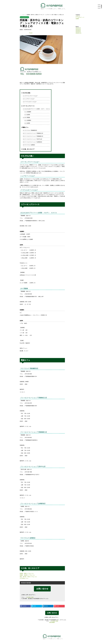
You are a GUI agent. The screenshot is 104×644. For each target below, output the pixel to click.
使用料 (27, 115)
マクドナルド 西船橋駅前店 (30, 130)
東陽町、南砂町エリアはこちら (27, 575)
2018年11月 (79, 33)
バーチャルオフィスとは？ (30, 102)
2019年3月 (78, 32)
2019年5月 (78, 31)
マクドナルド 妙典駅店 (29, 145)
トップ (21, 15)
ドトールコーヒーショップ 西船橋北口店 (33, 133)
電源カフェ (25, 127)
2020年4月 (78, 29)
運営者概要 (52, 622)
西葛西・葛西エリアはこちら (27, 573)
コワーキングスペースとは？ (30, 96)
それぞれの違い (26, 93)
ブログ (25, 15)
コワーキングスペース (28, 106)
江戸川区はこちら (24, 578)
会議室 (77, 19)
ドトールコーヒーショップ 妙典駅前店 (32, 142)
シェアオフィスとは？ (29, 99)
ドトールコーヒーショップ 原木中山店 (32, 139)
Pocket (31, 33)
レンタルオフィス (24, 17)
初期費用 (28, 112)
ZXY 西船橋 (26, 117)
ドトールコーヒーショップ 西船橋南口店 (33, 136)
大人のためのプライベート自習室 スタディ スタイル (36, 109)
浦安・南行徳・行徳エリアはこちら (28, 577)
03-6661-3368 (30, 597)
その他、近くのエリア (28, 149)
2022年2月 (78, 28)
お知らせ (78, 16)
